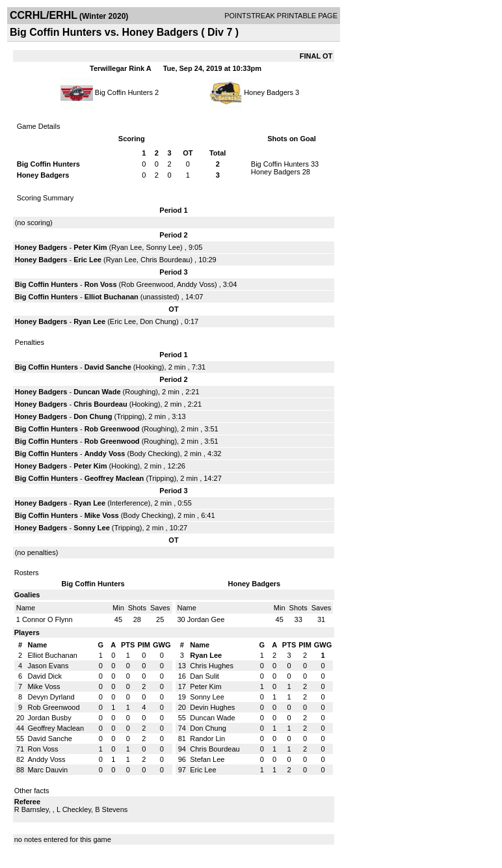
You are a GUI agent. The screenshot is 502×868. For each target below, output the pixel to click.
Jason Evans (48, 666)
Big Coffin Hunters (124, 92)
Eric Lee (87, 260)
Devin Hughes (212, 707)
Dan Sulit (205, 676)
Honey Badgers (269, 92)
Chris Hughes (212, 666)
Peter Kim (90, 247)
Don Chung (158, 321)
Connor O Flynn (47, 619)
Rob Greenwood (147, 284)
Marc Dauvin (47, 770)
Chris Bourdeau (165, 260)
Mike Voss (102, 515)
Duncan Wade (97, 392)
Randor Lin (207, 739)
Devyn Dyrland (51, 697)
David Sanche (108, 367)
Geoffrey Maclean (114, 478)
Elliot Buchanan (112, 297)
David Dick (45, 676)
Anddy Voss (196, 284)
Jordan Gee (206, 619)
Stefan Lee (207, 759)
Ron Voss (101, 284)
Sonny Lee (163, 247)
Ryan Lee (126, 247)
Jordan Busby (49, 718)
